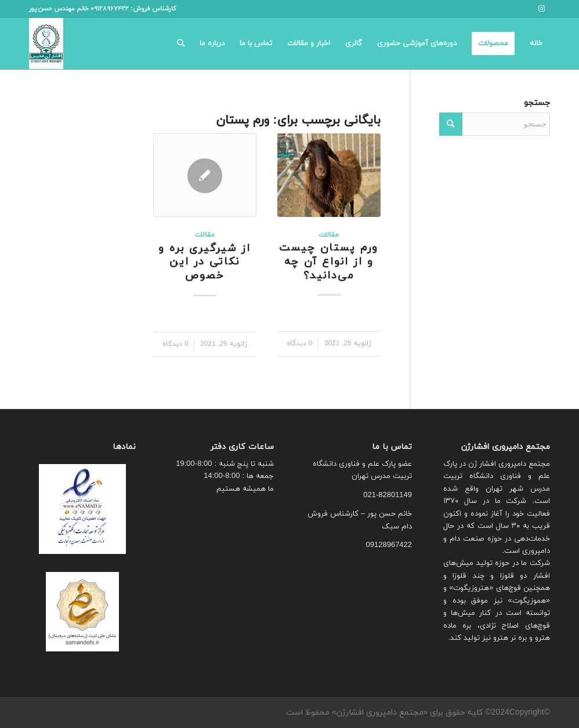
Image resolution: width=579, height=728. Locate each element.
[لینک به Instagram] (541, 9)
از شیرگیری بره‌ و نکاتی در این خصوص (205, 262)
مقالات (329, 235)
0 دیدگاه (300, 343)
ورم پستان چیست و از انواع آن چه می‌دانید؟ (329, 262)
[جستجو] (181, 44)
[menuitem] (536, 44)
